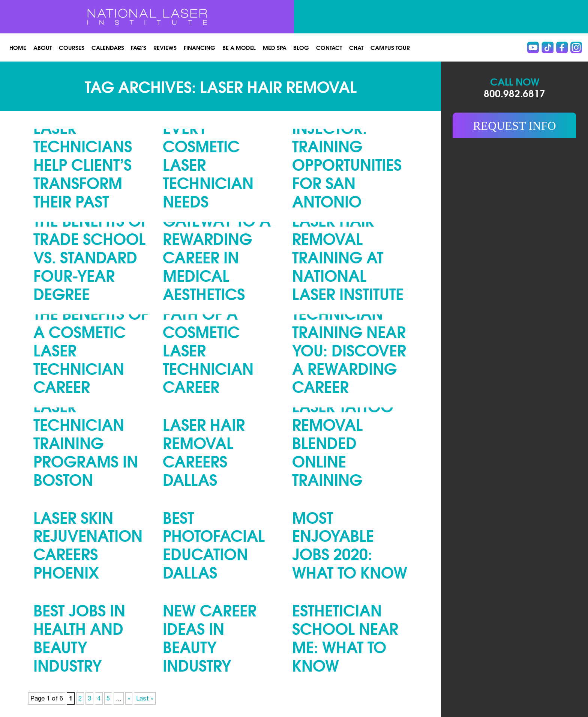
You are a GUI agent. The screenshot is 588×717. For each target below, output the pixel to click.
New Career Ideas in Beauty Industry (210, 637)
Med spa (275, 47)
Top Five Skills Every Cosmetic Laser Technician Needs (217, 155)
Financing (199, 47)
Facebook (562, 47)
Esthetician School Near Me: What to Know (345, 637)
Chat (356, 47)
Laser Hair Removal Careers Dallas (204, 451)
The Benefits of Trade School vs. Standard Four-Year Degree (91, 256)
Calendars (108, 47)
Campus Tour (390, 47)
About (43, 47)
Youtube (533, 47)
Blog (301, 47)
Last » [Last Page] (145, 698)
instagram (576, 47)
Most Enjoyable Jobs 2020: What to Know (350, 544)
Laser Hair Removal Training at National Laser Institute (348, 256)
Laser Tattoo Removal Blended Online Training (343, 442)
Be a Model (239, 47)
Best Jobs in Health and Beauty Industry (79, 637)
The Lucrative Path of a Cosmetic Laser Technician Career (216, 340)
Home (18, 47)
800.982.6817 (514, 93)
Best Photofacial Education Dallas (214, 544)
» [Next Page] (129, 698)
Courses (72, 47)
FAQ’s (139, 47)
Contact (329, 47)
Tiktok (547, 47)
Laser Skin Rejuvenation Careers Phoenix (88, 544)
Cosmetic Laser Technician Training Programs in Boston (86, 433)
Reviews (165, 47)
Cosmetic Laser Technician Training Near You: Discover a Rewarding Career (349, 331)
